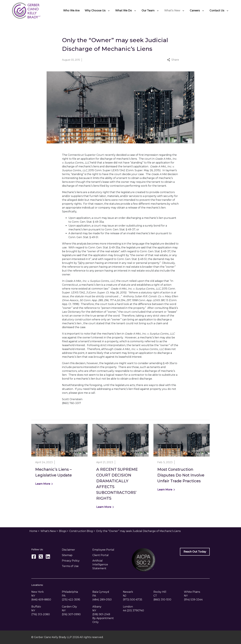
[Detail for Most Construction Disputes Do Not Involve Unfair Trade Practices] (182, 460)
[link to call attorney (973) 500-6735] (133, 600)
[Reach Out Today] (195, 552)
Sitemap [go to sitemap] (67, 555)
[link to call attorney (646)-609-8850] (41, 600)
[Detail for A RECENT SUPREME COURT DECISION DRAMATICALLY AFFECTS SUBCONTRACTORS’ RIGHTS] (121, 468)
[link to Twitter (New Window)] (41, 557)
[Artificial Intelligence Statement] (105, 565)
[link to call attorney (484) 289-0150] (102, 600)
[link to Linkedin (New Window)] (48, 557)
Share (173, 60)
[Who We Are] (71, 11)
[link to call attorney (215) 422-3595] (71, 600)
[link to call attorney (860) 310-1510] (162, 600)
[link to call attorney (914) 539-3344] (193, 600)
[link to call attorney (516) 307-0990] (71, 614)
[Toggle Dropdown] (109, 11)
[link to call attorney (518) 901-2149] (101, 614)
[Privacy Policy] (75, 561)
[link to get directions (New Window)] (44, 594)
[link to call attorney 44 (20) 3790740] (133, 610)
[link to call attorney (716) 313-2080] (41, 614)
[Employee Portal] (105, 550)
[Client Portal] (105, 555)
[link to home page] (26, 10)
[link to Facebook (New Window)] (34, 557)
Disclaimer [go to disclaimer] (68, 550)
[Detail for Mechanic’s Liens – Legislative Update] (59, 457)
